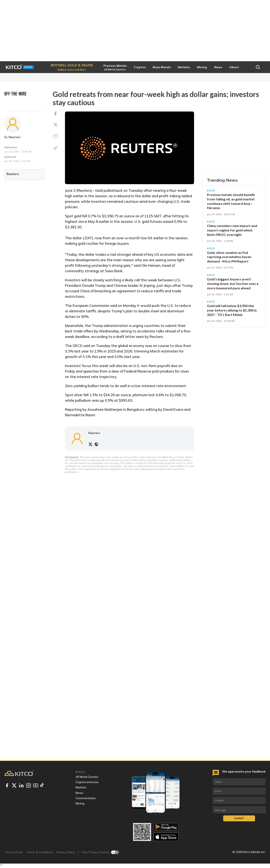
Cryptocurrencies (87, 782)
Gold (211, 190)
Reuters (15, 137)
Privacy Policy (65, 852)
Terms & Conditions (40, 852)
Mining (80, 803)
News (79, 793)
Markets (81, 787)
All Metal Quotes (87, 777)
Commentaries (86, 798)
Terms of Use (14, 852)
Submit (239, 818)
